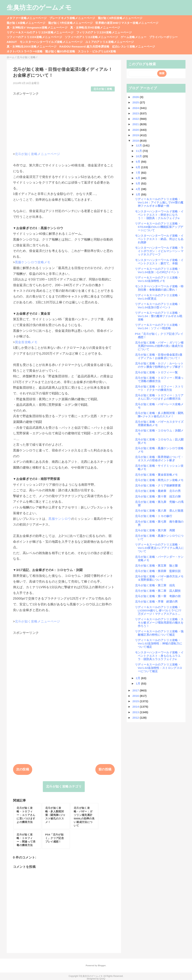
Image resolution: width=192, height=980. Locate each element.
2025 (136, 102)
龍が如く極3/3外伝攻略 (60, 51)
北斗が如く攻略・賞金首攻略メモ (156, 475)
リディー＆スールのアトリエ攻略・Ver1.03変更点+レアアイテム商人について (160, 548)
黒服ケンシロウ (60, 519)
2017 (136, 690)
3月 (138, 194)
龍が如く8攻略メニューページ (26, 23)
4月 (138, 189)
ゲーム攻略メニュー (134, 37)
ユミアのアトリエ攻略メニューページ (110, 42)
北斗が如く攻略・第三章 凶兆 (155, 585)
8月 (138, 167)
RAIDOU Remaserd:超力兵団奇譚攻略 (84, 46)
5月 (138, 183)
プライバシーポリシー (163, 37)
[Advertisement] (64, 122)
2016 (136, 696)
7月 (138, 173)
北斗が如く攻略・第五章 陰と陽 (156, 566)
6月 (138, 178)
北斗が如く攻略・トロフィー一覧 (156, 372)
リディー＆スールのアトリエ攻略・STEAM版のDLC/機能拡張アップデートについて (159, 227)
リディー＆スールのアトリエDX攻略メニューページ (40, 32)
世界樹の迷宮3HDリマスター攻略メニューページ (127, 23)
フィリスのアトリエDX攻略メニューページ (104, 32)
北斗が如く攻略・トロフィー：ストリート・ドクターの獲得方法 (159, 388)
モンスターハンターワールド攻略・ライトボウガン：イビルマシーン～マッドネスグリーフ (159, 251)
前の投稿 (105, 769)
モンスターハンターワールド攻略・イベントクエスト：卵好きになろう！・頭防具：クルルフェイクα (159, 215)
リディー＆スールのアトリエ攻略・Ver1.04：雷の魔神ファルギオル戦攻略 (159, 316)
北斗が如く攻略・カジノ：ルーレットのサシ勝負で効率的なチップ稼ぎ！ (159, 365)
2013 (136, 712)
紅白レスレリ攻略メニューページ (134, 46)
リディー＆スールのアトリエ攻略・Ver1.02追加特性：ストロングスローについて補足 (159, 668)
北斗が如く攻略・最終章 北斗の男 (158, 491)
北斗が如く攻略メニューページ (38, 154)
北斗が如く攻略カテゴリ (64, 787)
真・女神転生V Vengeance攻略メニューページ (37, 27)
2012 (136, 718)
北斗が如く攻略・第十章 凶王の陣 (158, 496)
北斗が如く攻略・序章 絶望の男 (156, 602)
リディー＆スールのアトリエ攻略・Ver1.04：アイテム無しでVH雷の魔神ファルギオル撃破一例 (159, 202)
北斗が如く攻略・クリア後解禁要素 (158, 485)
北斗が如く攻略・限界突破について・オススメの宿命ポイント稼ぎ (159, 459)
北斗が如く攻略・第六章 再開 (155, 530)
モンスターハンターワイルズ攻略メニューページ (51, 42)
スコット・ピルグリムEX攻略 (97, 51)
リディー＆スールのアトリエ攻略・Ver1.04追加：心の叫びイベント (158, 270)
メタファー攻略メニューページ (27, 18)
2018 (136, 141)
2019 (136, 135)
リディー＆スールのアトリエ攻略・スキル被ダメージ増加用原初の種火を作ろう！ (159, 623)
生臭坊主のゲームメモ (39, 7)
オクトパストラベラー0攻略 (25, 51)
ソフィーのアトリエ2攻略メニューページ (91, 37)
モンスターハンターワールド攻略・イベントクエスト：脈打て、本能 (159, 262)
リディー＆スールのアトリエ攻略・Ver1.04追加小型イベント (158, 306)
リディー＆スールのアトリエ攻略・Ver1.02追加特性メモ (158, 279)
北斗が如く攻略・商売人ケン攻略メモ (159, 480)
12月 (139, 145)
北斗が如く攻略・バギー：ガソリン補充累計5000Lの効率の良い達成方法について (159, 346)
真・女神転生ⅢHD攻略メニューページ (95, 27)
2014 (136, 707)
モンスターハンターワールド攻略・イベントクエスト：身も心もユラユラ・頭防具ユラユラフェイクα (159, 656)
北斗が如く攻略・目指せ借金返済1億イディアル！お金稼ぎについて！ (159, 356)
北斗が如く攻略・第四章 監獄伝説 (158, 571)
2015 (136, 701)
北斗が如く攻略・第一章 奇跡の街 (158, 596)
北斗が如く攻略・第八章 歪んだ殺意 (159, 511)
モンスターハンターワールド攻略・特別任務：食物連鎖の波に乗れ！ (159, 288)
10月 (139, 156)
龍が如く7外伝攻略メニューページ (70, 23)
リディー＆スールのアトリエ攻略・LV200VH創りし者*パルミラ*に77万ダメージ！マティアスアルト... (158, 610)
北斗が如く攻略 (103, 89)
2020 (136, 130)
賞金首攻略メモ (26, 342)
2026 (136, 97)
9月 (138, 162)
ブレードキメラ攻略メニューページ (72, 18)
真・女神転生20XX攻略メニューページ (32, 46)
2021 (136, 124)
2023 (136, 113)
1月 (138, 683)
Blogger (102, 965)
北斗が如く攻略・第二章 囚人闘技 (158, 591)
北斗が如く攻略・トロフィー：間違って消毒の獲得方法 (159, 379)
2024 (136, 108)
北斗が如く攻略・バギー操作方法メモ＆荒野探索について (159, 578)
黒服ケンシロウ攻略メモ (33, 262)
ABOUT (12, 42)
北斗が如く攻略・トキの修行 (154, 516)
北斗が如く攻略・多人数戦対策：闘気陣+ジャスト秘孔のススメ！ (159, 415)
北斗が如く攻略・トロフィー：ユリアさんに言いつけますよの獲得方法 (159, 397)
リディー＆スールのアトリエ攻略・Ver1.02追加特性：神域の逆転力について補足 (159, 643)
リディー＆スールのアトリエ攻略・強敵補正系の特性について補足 (159, 633)
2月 (138, 678)
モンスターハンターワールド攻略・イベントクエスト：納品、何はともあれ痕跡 (159, 239)
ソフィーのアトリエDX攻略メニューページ (34, 37)
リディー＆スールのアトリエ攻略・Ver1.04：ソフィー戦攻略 (158, 327)
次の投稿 (23, 769)
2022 (136, 119)
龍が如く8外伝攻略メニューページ (120, 18)
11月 (139, 151)
